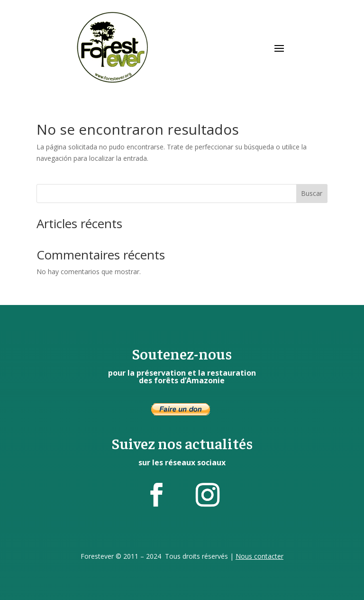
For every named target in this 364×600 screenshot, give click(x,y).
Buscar (312, 193)
